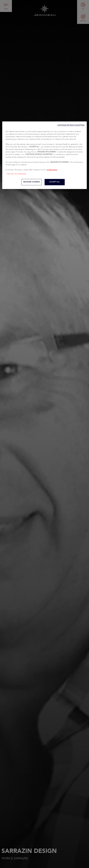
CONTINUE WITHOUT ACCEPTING (71, 125)
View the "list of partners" (17, 174)
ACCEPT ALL (55, 182)
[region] (44, 155)
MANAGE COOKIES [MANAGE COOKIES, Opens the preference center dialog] (32, 182)
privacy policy (52, 170)
